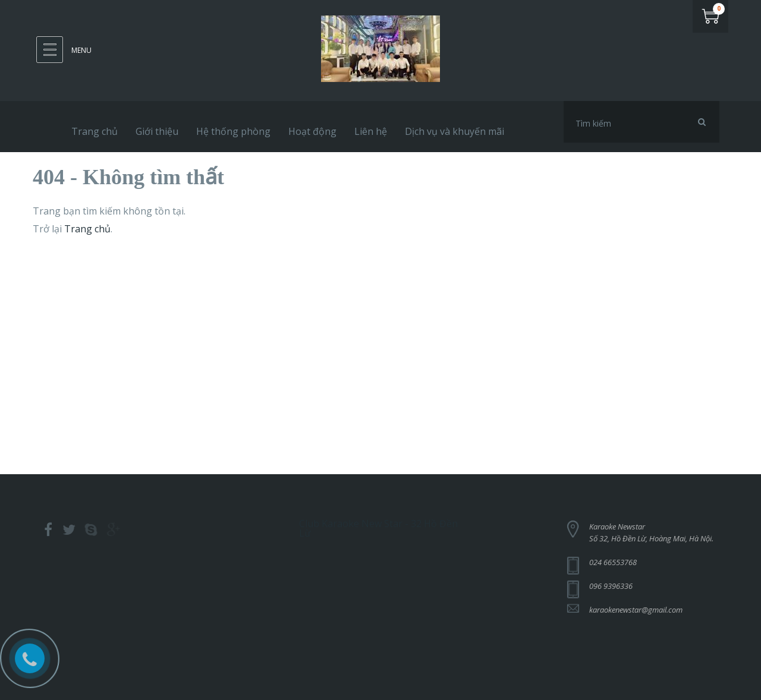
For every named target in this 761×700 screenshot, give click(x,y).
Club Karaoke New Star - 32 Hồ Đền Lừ (378, 526)
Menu (81, 50)
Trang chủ (87, 229)
